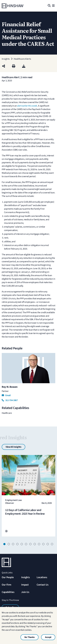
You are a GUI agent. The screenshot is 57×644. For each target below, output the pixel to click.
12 (52, 544)
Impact (25, 585)
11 (48, 544)
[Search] (49, 6)
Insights (25, 577)
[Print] (14, 66)
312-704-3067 (10, 400)
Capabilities (8, 592)
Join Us (25, 592)
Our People (8, 577)
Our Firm (6, 585)
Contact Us (42, 585)
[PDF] (24, 66)
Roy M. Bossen (10, 387)
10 (44, 544)
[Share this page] (4, 66)
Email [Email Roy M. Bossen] (6, 395)
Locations (42, 577)
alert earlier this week (27, 106)
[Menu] (53, 6)
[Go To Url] (6, 531)
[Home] (13, 6)
